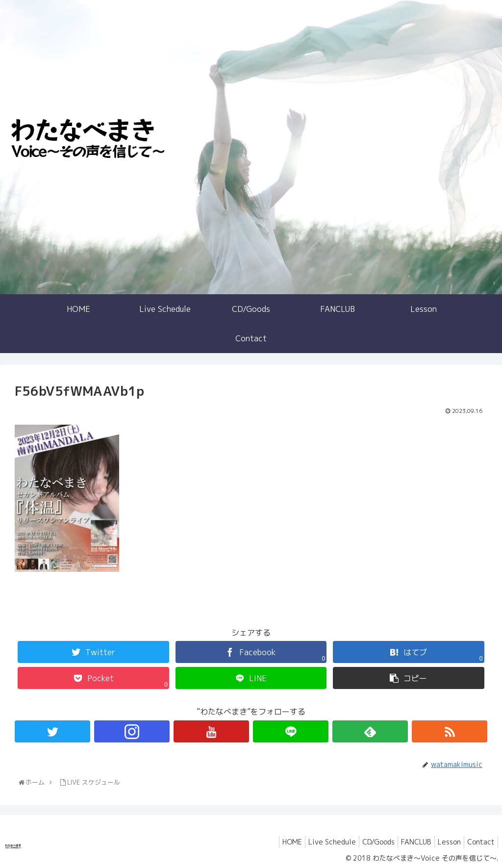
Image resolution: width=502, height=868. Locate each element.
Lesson (443, 842)
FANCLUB (407, 842)
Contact (479, 842)
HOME (271, 842)
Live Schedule (315, 842)
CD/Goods (365, 842)
